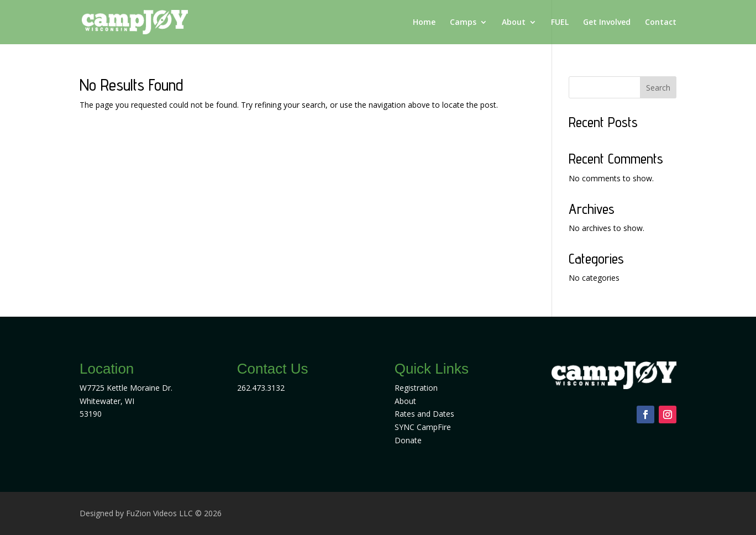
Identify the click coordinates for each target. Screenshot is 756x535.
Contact (661, 23)
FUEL (560, 23)
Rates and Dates (424, 414)
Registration (416, 388)
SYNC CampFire (423, 427)
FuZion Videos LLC (161, 513)
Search (658, 88)
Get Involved (607, 23)
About (514, 23)
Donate (408, 440)
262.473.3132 (261, 388)
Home (424, 23)
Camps (463, 23)
